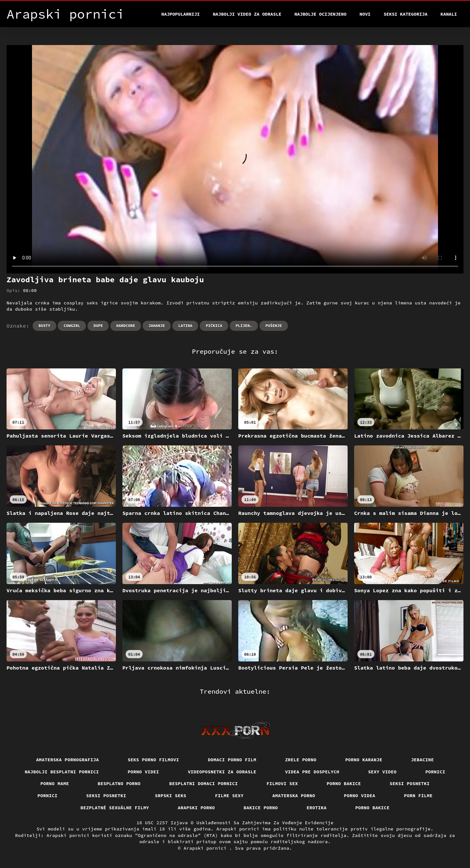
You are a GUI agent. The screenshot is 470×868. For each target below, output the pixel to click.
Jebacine (422, 760)
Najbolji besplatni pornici (62, 772)
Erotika (316, 808)
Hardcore (126, 325)
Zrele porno (301, 760)
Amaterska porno (294, 796)
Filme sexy (229, 796)
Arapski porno (196, 808)
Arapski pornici (207, 848)
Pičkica (214, 325)
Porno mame (55, 783)
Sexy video (383, 772)
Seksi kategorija (405, 14)
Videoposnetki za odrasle (222, 772)
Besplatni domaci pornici (204, 783)
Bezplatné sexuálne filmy (115, 808)
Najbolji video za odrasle (247, 14)
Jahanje (157, 325)
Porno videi (143, 772)
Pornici (435, 772)
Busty (44, 325)
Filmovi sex (282, 783)
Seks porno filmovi (153, 760)
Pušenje (274, 325)
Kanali (449, 14)
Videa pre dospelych (312, 772)
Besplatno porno (119, 783)
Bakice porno (261, 808)
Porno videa (360, 796)
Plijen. (244, 325)
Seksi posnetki (410, 783)
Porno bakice (344, 783)
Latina (185, 325)
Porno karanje (364, 760)
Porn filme (418, 796)
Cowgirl (72, 325)
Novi (365, 14)
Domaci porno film (232, 760)
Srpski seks (171, 796)
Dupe (98, 325)
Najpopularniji (180, 14)
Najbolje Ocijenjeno (321, 14)
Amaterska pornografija (68, 760)
